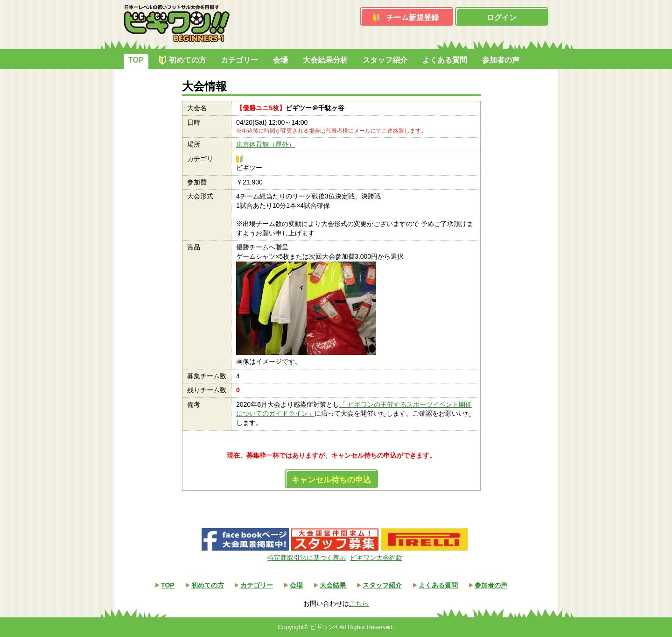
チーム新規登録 (413, 18)
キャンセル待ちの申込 (331, 480)
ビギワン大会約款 (376, 558)
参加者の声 (501, 60)
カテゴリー (239, 60)
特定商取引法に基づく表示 (307, 558)
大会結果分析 (325, 60)
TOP (136, 60)
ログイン (502, 18)
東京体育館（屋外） (266, 144)
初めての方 (188, 60)
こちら (359, 603)
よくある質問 (445, 60)
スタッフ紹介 (385, 60)
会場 (280, 60)
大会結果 (333, 585)
